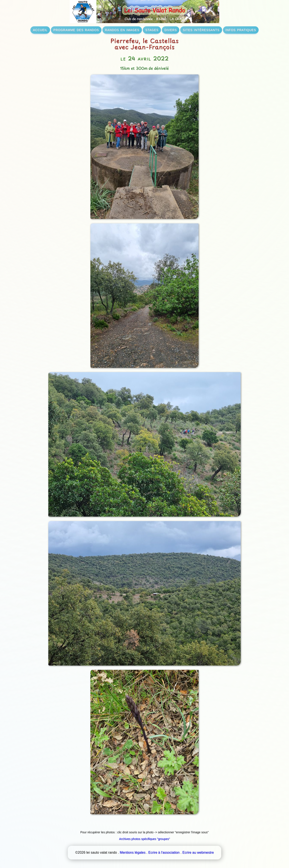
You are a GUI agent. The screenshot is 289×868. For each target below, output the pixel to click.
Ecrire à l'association (164, 852)
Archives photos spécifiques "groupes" (144, 839)
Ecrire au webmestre (198, 852)
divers (171, 30)
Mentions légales (133, 852)
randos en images (122, 30)
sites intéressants (201, 30)
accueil (40, 30)
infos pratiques (241, 30)
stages (152, 30)
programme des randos (76, 30)
